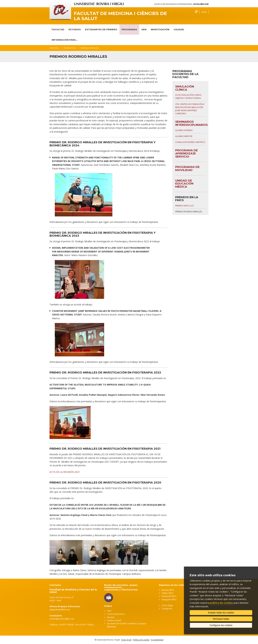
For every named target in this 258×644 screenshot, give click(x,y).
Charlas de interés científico (190, 142)
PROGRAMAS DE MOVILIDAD (187, 168)
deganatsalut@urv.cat (60, 610)
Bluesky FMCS (168, 590)
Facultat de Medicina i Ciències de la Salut (120, 16)
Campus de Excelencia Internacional (181, 4)
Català (204, 12)
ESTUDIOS (75, 29)
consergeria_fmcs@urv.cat (62, 619)
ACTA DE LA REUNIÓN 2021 (65, 472)
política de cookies (221, 603)
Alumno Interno (184, 130)
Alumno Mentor (184, 136)
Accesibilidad (157, 640)
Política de (141, 640)
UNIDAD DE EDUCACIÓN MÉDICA (184, 184)
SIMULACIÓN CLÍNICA (185, 88)
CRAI (109, 611)
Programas (70, 48)
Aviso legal (126, 640)
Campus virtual (114, 620)
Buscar (195, 12)
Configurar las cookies (221, 625)
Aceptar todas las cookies (221, 613)
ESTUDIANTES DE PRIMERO (101, 29)
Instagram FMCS (169, 600)
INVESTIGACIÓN (160, 29)
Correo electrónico (116, 614)
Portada (54, 48)
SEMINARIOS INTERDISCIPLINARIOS (191, 123)
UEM (144, 29)
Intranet (111, 617)
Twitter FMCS (168, 593)
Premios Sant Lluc (185, 206)
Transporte (167, 609)
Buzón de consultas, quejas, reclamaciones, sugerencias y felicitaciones (121, 587)
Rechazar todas (221, 619)
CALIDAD (179, 29)
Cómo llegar (167, 605)
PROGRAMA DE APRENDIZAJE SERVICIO (187, 153)
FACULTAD (58, 29)
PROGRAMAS (129, 29)
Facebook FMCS (169, 596)
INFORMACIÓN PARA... (65, 40)
